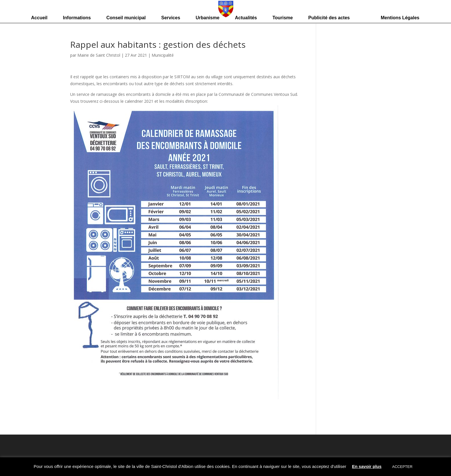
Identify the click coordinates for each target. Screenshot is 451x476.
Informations (77, 18)
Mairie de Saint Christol (99, 55)
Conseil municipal (126, 18)
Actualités (246, 18)
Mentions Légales (400, 18)
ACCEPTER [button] (402, 467)
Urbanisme (208, 18)
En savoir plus (367, 466)
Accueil (39, 18)
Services (171, 18)
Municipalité (163, 55)
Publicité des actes (329, 18)
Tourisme (283, 18)
